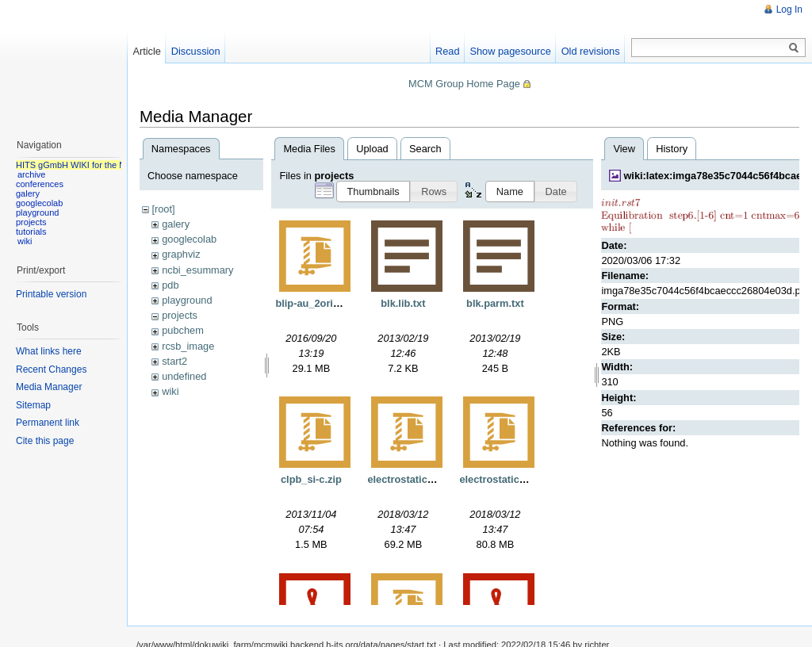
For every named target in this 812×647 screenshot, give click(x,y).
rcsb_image (188, 346)
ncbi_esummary (197, 270)
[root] (163, 209)
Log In (789, 10)
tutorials (31, 232)
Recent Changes (51, 369)
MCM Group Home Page (464, 84)
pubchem (183, 330)
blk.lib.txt (403, 303)
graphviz (181, 254)
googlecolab (189, 239)
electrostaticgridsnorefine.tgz (530, 479)
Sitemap (33, 405)
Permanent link (48, 423)
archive (31, 174)
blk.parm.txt (495, 303)
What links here (49, 351)
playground (187, 300)
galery (176, 224)
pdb (170, 285)
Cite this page (45, 441)
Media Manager (49, 387)
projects (180, 315)
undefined (184, 376)
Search (425, 149)
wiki (170, 391)
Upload (372, 149)
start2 (174, 361)
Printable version (51, 294)
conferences (40, 184)
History (672, 149)
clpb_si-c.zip (311, 479)
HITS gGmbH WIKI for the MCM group (90, 165)
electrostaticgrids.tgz (418, 479)
